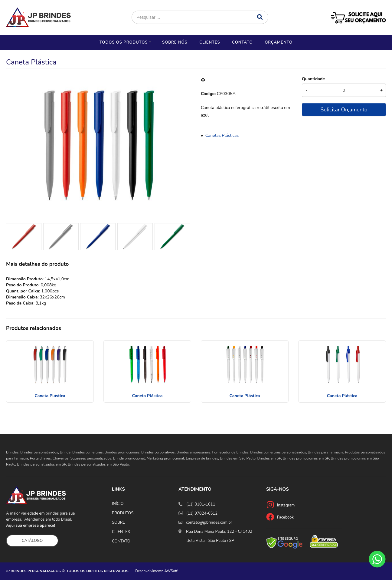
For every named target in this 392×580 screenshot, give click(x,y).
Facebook (285, 517)
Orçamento (279, 42)
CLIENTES (121, 532)
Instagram (286, 505)
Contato (242, 42)
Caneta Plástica (50, 396)
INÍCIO (118, 504)
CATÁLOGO (32, 541)
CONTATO (121, 541)
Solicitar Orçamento (344, 110)
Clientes (210, 42)
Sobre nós (175, 42)
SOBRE (118, 522)
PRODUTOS (123, 513)
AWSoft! (171, 571)
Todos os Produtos (124, 42)
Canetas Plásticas (222, 135)
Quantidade (313, 79)
